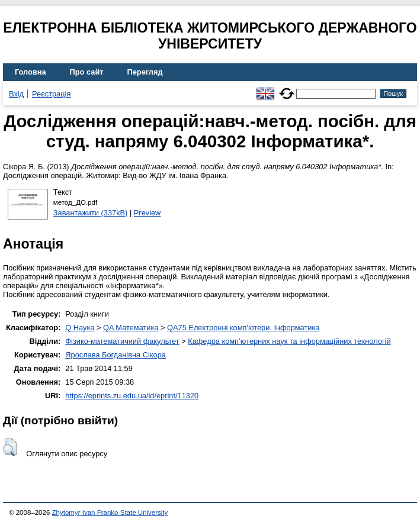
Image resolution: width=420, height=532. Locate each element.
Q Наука (80, 328)
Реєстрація (51, 94)
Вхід (16, 94)
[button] (10, 447)
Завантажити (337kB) (91, 213)
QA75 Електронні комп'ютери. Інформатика (243, 328)
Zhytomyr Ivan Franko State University (110, 512)
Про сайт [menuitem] (87, 72)
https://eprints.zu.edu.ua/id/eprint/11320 (132, 396)
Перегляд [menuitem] (145, 72)
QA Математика (131, 328)
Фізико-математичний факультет (122, 341)
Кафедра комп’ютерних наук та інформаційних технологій (289, 341)
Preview (148, 213)
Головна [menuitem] (31, 72)
